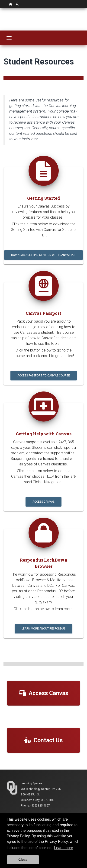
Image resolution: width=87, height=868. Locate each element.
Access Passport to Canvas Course (44, 376)
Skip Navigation (0, 8)
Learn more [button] (64, 848)
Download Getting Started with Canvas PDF (43, 255)
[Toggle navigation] (9, 38)
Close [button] (23, 860)
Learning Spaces (32, 783)
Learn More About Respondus (43, 629)
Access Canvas (43, 502)
